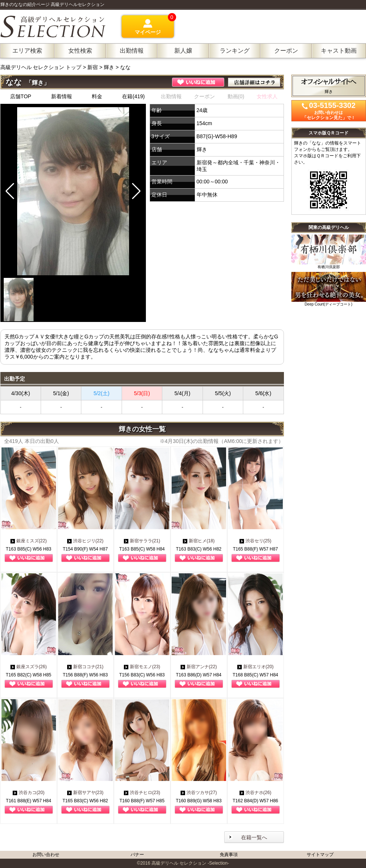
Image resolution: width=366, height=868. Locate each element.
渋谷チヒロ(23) (142, 793)
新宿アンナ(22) (199, 667)
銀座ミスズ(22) (29, 541)
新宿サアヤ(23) (85, 793)
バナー (137, 855)
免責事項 (229, 855)
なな (125, 67)
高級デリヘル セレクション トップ (42, 67)
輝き (109, 67)
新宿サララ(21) (142, 541)
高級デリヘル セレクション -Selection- (190, 863)
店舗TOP (21, 96)
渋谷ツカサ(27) (199, 793)
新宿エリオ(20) (255, 667)
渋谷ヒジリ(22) (85, 541)
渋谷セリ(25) (255, 541)
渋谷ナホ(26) (255, 793)
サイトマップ (320, 855)
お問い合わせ (46, 855)
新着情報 (62, 96)
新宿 (93, 67)
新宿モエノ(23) (142, 667)
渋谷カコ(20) (29, 793)
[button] (136, 191)
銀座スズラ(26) (29, 667)
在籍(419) (133, 96)
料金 (97, 96)
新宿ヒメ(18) (199, 541)
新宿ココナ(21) (85, 667)
